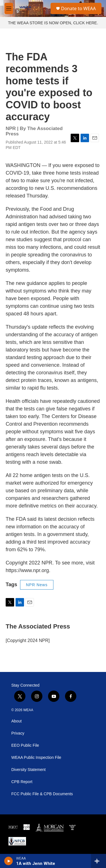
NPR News (37, 585)
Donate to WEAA (78, 8)
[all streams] (99, 861)
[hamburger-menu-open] (9, 8)
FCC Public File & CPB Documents (42, 794)
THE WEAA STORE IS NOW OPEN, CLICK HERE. (53, 23)
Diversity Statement (28, 770)
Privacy (18, 733)
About (17, 721)
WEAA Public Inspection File (36, 758)
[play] (9, 861)
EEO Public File (25, 745)
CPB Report (22, 782)
